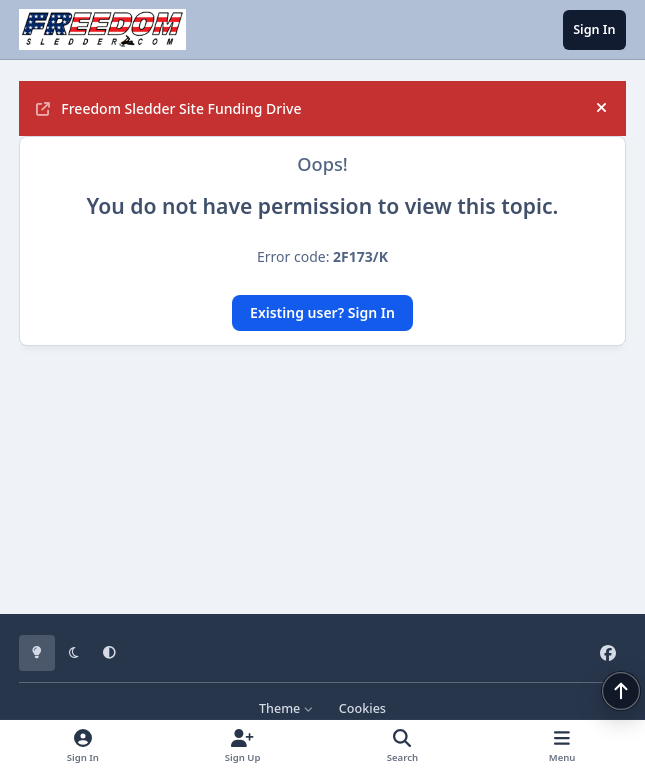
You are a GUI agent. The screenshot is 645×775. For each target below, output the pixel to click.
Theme (286, 708)
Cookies (362, 708)
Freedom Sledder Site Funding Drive (168, 108)
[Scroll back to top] (621, 691)
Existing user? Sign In (322, 312)
